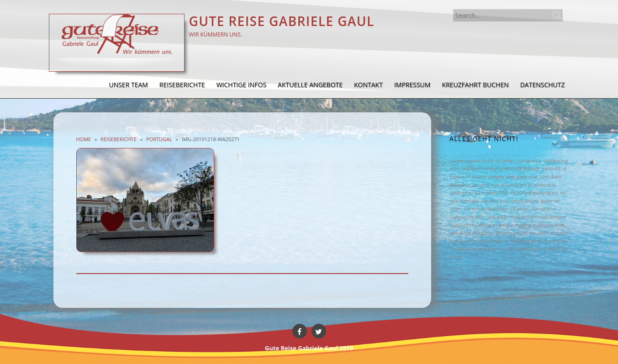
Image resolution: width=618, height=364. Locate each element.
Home (84, 139)
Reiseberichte (118, 139)
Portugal (159, 139)
